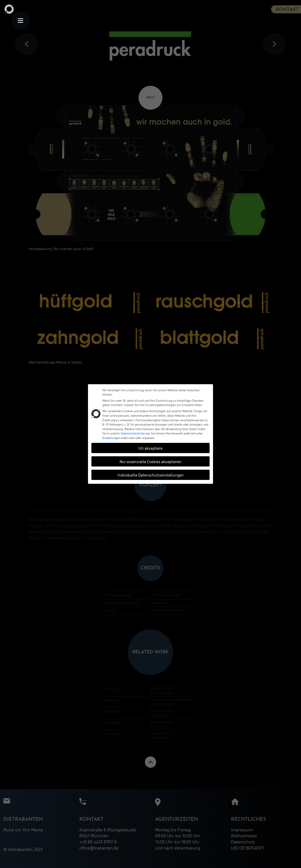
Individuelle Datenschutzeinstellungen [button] (151, 473)
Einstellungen (111, 435)
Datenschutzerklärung (135, 431)
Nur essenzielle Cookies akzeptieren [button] (150, 459)
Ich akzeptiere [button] (150, 446)
